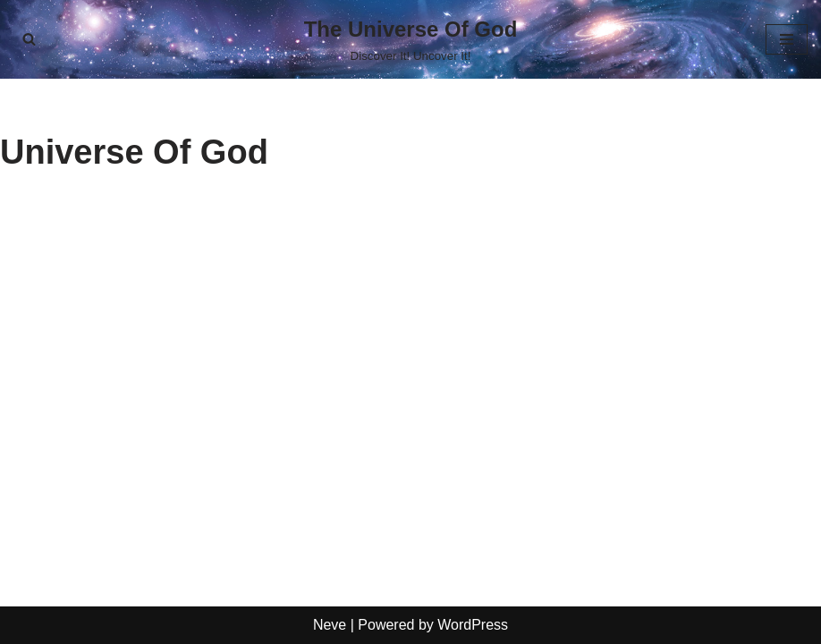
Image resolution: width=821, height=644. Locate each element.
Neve (330, 625)
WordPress (473, 625)
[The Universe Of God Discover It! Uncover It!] (411, 39)
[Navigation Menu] (787, 39)
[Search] (29, 39)
